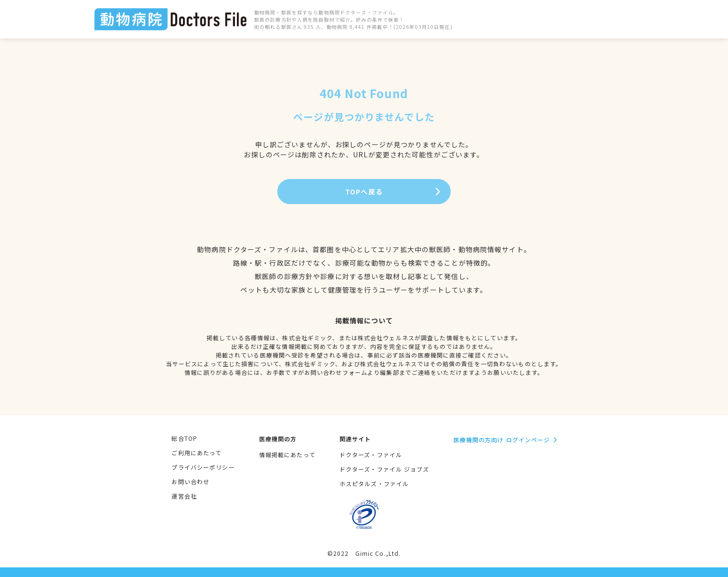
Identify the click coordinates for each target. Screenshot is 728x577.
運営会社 (184, 496)
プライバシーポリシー (203, 467)
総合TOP (184, 438)
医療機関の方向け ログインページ (502, 440)
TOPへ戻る (364, 192)
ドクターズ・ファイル (371, 455)
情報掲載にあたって (287, 455)
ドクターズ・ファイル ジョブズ (384, 469)
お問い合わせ (190, 481)
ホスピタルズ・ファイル (374, 483)
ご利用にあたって (196, 453)
